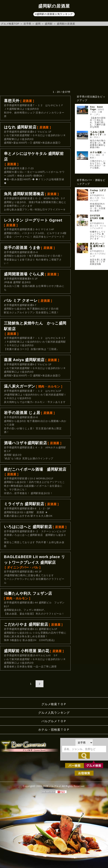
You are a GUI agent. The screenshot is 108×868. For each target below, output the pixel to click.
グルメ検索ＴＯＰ (54, 704)
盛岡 (38, 24)
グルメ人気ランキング (54, 713)
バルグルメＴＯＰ (54, 721)
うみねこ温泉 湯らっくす (98, 133)
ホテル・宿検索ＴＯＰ (54, 730)
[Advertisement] (54, 58)
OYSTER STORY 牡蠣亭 (97, 218)
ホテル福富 (96, 152)
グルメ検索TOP (10, 24)
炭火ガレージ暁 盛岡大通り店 (98, 246)
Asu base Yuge (98, 108)
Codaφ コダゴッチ (98, 192)
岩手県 (27, 24)
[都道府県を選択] (84, 743)
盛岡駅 (49, 24)
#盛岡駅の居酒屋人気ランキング (54, 14)
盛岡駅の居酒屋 (66, 24)
